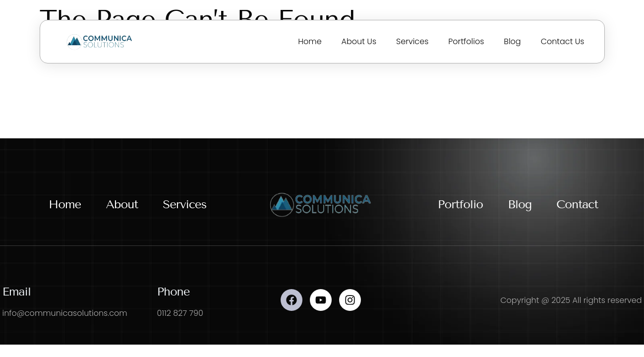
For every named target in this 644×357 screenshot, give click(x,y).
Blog (512, 41)
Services (412, 41)
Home (310, 41)
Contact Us (563, 41)
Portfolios (466, 41)
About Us (359, 41)
